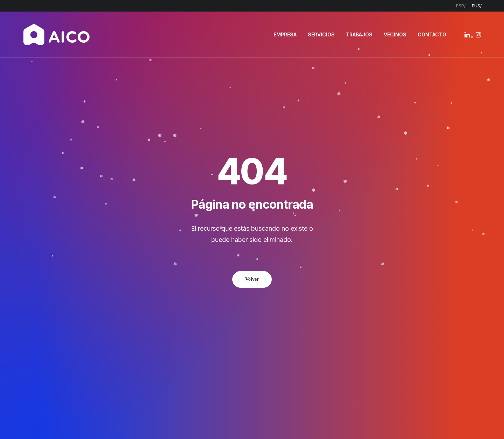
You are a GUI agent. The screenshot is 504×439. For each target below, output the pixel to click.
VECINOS (395, 34)
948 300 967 (397, 325)
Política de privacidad (239, 422)
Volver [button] (252, 186)
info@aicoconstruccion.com (412, 316)
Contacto (215, 352)
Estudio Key (354, 422)
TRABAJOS (359, 34)
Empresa (214, 316)
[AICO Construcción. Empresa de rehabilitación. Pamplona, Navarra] (57, 35)
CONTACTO (432, 34)
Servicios (214, 325)
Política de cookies (293, 422)
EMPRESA (285, 34)
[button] (468, 35)
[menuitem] (461, 6)
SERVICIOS (321, 34)
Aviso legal (196, 422)
